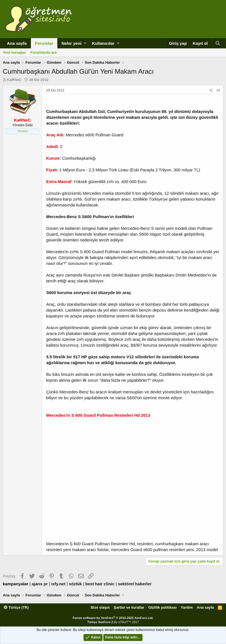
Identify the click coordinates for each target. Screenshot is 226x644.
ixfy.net (58, 584)
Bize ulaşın (100, 607)
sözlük (75, 584)
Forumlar (44, 43)
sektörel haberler (135, 584)
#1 (218, 90)
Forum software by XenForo (113, 618)
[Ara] (218, 43)
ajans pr (40, 584)
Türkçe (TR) (16, 607)
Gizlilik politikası (163, 607)
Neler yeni (72, 43)
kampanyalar (16, 584)
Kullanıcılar (103, 43)
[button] (85, 43)
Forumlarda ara (44, 52)
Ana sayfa (17, 43)
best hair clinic (100, 584)
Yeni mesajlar (14, 52)
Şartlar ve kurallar (129, 607)
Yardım (187, 607)
